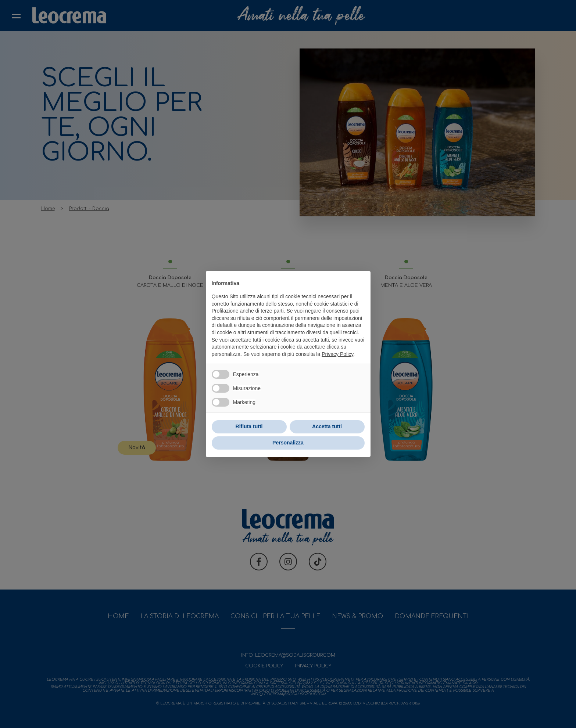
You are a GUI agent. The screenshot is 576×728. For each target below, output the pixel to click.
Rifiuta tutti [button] (249, 426)
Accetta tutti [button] (327, 426)
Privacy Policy (337, 354)
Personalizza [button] (288, 443)
